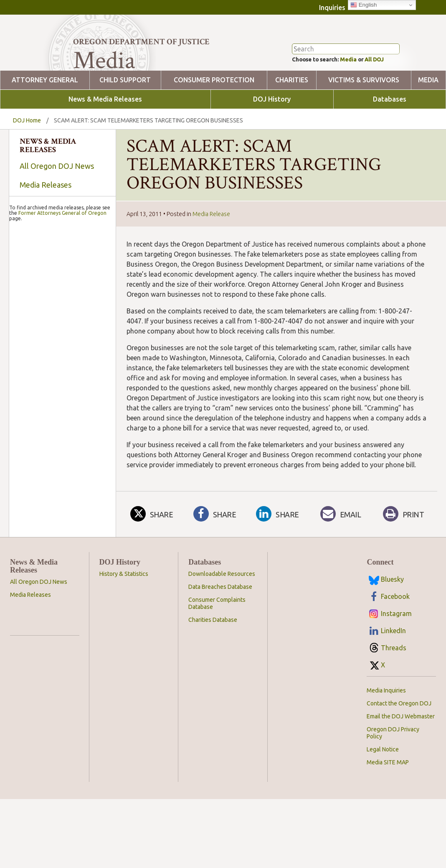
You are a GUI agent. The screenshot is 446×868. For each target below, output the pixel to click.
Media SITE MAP (388, 794)
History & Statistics (124, 606)
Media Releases (46, 216)
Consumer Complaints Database (217, 635)
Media (356, 90)
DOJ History (272, 131)
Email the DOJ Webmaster (401, 748)
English (364, 5)
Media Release (211, 246)
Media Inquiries (386, 722)
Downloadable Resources (222, 606)
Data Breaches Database (220, 619)
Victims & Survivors (364, 112)
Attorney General (45, 112)
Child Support (125, 112)
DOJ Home (27, 152)
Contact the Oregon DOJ (399, 735)
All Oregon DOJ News (57, 198)
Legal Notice (383, 781)
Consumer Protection (214, 112)
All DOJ (388, 90)
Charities (292, 112)
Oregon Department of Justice (141, 42)
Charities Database (213, 652)
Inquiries (332, 8)
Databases (390, 131)
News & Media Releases (105, 131)
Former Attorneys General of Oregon (62, 419)
